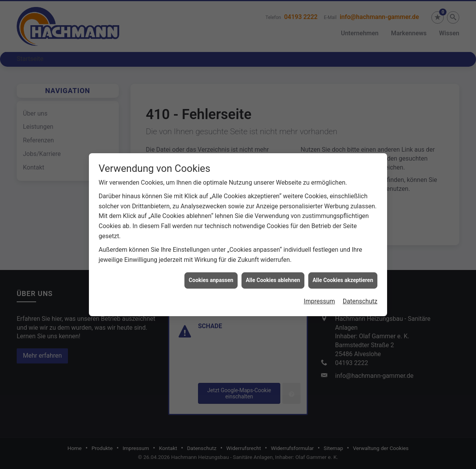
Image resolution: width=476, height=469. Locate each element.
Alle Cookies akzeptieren (343, 278)
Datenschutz (360, 299)
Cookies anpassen (211, 278)
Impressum (319, 299)
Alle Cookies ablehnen (273, 278)
